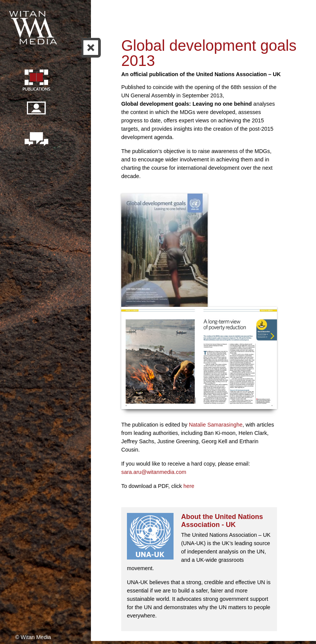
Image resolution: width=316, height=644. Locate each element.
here (189, 486)
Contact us (36, 140)
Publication (36, 81)
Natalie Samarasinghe (216, 425)
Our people (36, 112)
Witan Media (34, 27)
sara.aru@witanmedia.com (154, 472)
